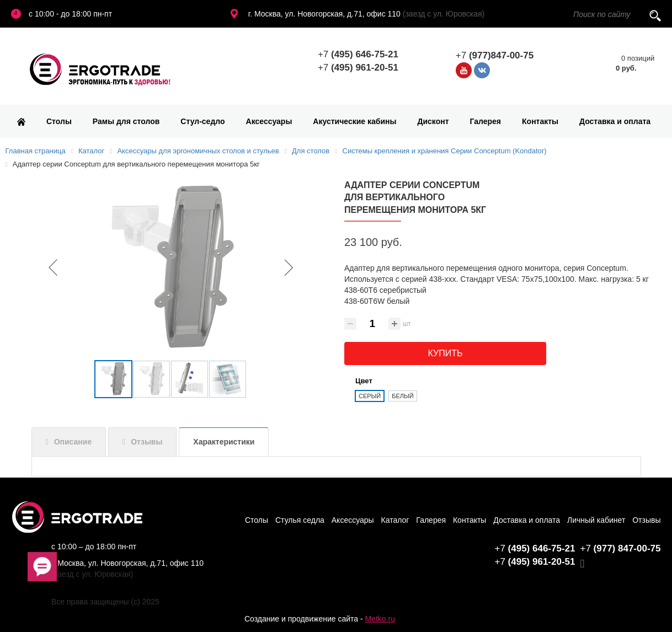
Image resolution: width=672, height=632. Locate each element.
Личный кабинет (596, 520)
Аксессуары (269, 121)
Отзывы (146, 442)
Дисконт (433, 121)
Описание (73, 442)
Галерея (486, 121)
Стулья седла (300, 520)
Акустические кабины (354, 121)
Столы (59, 121)
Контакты (540, 121)
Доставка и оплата (615, 121)
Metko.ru (380, 619)
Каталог (395, 520)
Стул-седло (202, 121)
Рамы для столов (126, 121)
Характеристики (224, 442)
